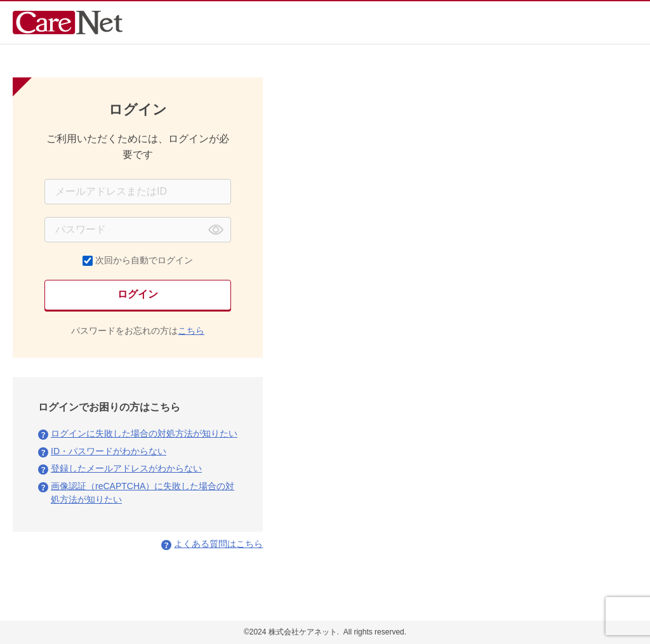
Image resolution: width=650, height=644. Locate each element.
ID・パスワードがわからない (109, 451)
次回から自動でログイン (144, 260)
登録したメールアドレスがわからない (126, 468)
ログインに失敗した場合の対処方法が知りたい (144, 433)
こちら (191, 331)
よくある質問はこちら (218, 544)
